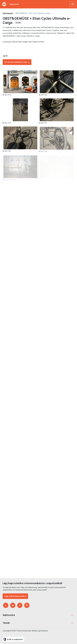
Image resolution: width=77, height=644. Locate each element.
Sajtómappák (8, 13)
